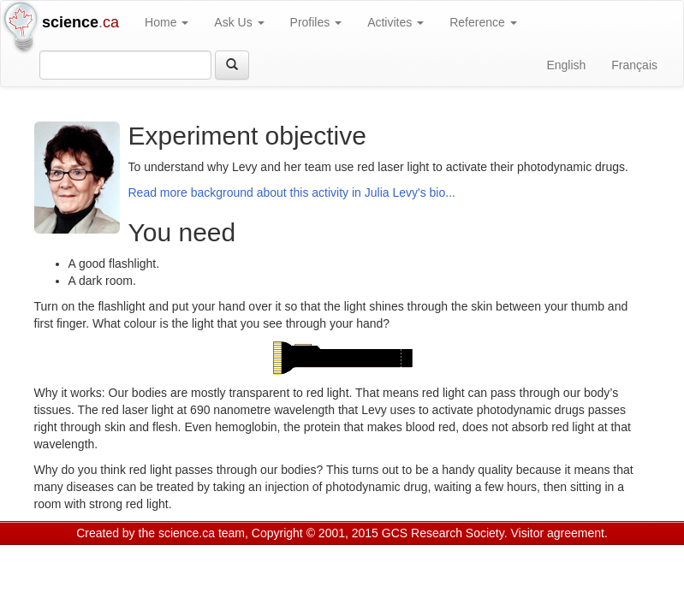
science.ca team (202, 533)
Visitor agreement (558, 533)
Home (167, 22)
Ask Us (239, 22)
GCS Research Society (443, 533)
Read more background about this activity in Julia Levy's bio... (292, 192)
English (566, 65)
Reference (483, 22)
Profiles (316, 22)
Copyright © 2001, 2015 (315, 533)
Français (634, 65)
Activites (396, 22)
